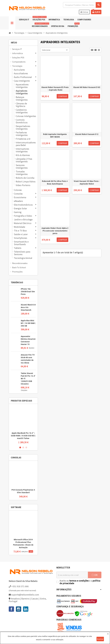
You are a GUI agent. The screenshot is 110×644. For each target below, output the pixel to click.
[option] (23, 425)
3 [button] (26, 447)
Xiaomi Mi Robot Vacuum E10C (87, 87)
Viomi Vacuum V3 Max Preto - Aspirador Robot (87, 182)
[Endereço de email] (72, 575)
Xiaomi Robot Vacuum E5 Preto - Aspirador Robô (55, 89)
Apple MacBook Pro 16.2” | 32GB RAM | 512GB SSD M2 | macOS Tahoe (23, 436)
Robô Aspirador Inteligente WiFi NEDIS (55, 136)
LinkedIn (26, 609)
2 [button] (23, 447)
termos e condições (79, 581)
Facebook (11, 609)
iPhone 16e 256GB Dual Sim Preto (28, 292)
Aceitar (100, 639)
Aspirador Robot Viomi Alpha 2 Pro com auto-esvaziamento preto (55, 231)
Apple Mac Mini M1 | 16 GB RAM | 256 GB (28, 323)
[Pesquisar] (82, 5)
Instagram (19, 609)
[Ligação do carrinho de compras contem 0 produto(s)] (96, 12)
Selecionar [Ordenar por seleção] (46, 50)
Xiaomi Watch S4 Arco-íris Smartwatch (28, 307)
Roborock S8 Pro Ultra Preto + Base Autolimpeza (55, 182)
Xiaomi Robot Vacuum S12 (87, 134)
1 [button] (20, 447)
